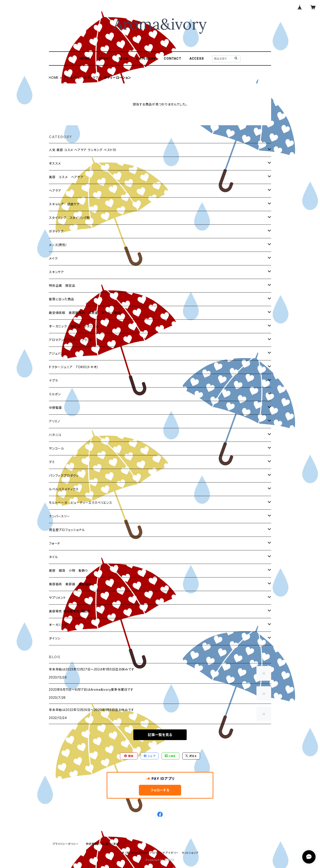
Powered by (160, 860)
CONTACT (173, 58)
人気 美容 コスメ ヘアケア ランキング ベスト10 (83, 150)
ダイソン (55, 638)
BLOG (123, 58)
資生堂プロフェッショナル (67, 530)
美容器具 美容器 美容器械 (70, 584)
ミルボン (55, 394)
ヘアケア (55, 191)
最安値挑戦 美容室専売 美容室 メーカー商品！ (86, 313)
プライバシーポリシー (66, 844)
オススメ (55, 163)
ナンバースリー (59, 516)
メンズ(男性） (58, 245)
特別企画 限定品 (62, 286)
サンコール (57, 448)
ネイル (53, 557)
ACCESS (197, 58)
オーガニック (58, 625)
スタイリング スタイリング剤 (69, 218)
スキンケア (91, 78)
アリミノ (54, 421)
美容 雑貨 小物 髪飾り (68, 570)
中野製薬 (55, 408)
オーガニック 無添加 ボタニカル (74, 326)
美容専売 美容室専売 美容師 (70, 611)
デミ (52, 462)
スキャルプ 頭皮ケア (64, 204)
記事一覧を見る (160, 735)
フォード (55, 543)
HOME (85, 58)
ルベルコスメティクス (64, 489)
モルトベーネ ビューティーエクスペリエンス (81, 503)
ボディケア (56, 231)
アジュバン (71, 78)
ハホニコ (55, 435)
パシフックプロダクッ (64, 475)
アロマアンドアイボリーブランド (71, 340)
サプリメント (57, 598)
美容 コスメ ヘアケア (66, 177)
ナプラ (53, 381)
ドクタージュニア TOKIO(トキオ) (73, 367)
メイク (53, 258)
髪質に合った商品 (61, 299)
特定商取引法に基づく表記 (102, 844)
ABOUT (104, 58)
